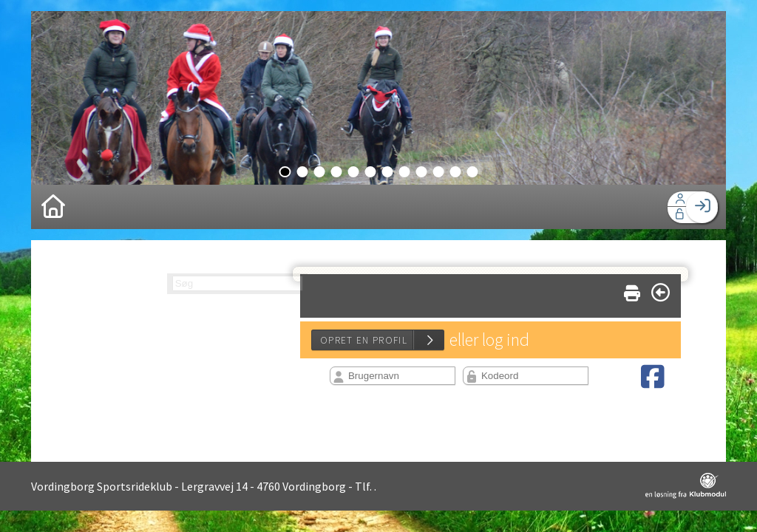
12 (473, 172)
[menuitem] (53, 207)
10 (439, 172)
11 (456, 172)
